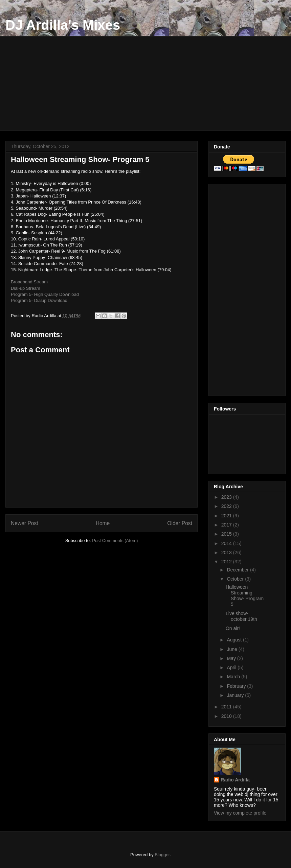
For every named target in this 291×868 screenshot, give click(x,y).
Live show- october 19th (241, 616)
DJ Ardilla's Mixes (63, 25)
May (232, 658)
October (236, 579)
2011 (227, 707)
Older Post (180, 523)
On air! (233, 628)
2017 (227, 525)
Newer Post (25, 523)
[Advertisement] (151, 84)
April (232, 667)
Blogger (162, 855)
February (237, 686)
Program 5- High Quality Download (45, 294)
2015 (227, 534)
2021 (227, 516)
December (238, 570)
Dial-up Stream (26, 288)
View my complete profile (240, 813)
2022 (227, 506)
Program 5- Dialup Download (39, 300)
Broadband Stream (29, 282)
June (232, 649)
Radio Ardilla (235, 780)
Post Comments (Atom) (115, 541)
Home (103, 523)
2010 (227, 716)
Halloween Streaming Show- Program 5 (245, 595)
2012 (227, 562)
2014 (227, 543)
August (235, 640)
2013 (227, 553)
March (234, 677)
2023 (227, 497)
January (236, 695)
